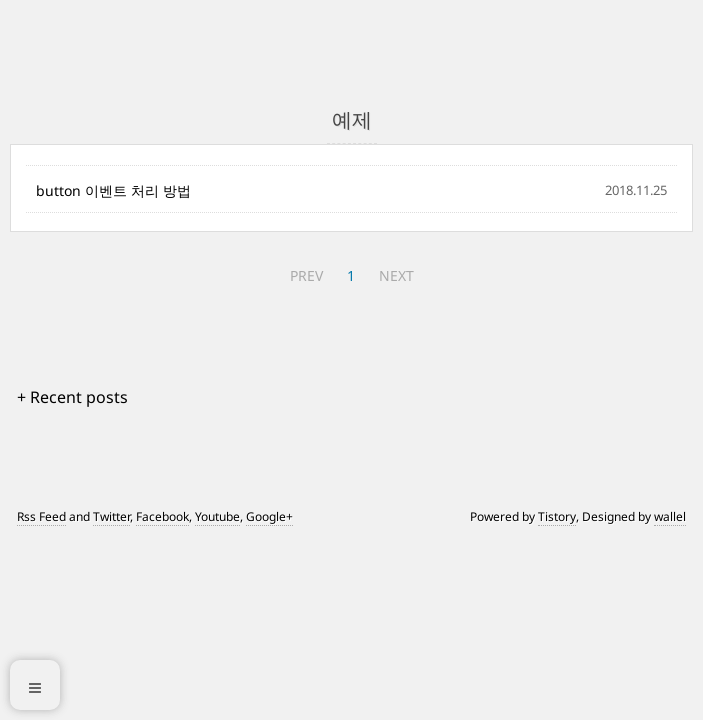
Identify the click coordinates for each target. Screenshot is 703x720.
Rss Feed (41, 516)
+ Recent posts (72, 397)
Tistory (557, 516)
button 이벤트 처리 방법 (113, 190)
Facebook (162, 516)
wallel (670, 516)
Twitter (111, 516)
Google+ (269, 516)
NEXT (396, 275)
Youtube (217, 516)
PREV (306, 275)
